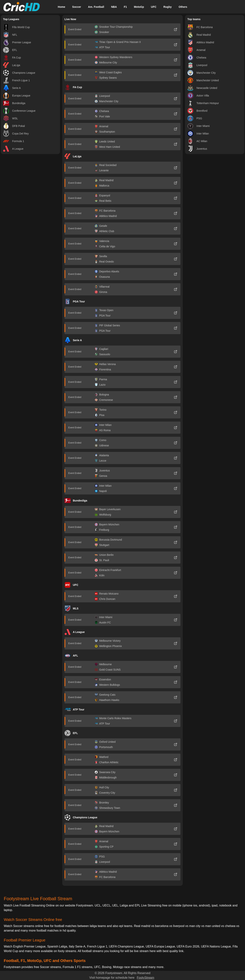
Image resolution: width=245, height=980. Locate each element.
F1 (125, 7)
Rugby (168, 7)
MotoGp (139, 7)
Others (183, 7)
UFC (154, 7)
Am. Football (96, 7)
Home (62, 7)
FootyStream (146, 978)
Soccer (77, 7)
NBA (114, 7)
